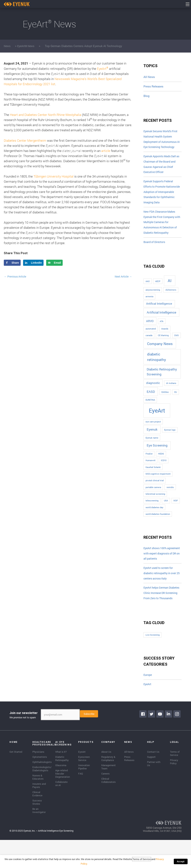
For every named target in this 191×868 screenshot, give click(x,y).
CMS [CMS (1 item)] (176, 349)
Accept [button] (182, 863)
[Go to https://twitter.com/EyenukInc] (152, 744)
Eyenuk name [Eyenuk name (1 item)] (152, 451)
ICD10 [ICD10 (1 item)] (164, 474)
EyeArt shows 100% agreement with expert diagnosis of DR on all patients (158, 571)
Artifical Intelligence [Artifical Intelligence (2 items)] (159, 317)
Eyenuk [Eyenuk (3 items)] (152, 443)
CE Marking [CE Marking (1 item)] (163, 349)
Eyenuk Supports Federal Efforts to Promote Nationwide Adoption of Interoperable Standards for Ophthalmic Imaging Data (161, 202)
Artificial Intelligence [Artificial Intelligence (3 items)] (161, 326)
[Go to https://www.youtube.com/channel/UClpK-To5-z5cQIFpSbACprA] (161, 744)
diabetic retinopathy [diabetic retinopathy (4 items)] (157, 370)
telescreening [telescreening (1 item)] (152, 514)
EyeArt (103, 69)
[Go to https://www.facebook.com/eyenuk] (144, 744)
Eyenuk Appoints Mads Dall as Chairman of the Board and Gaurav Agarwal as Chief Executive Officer (162, 172)
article (106, 151)
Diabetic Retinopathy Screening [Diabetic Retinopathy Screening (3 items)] (162, 386)
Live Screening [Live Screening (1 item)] (153, 664)
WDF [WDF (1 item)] (176, 514)
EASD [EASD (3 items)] (151, 405)
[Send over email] (54, 263)
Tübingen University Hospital (53, 176)
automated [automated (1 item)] (151, 342)
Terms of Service (139, 863)
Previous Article (16, 277)
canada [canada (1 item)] (149, 349)
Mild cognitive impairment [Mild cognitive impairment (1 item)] (158, 487)
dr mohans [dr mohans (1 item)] (171, 397)
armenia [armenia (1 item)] (149, 310)
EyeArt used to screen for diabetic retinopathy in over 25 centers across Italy (161, 594)
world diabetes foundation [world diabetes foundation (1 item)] (158, 528)
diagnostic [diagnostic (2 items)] (153, 397)
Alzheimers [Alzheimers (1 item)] (171, 303)
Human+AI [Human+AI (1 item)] (150, 474)
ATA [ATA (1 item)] (162, 335)
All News (149, 77)
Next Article (122, 277)
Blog (147, 96)
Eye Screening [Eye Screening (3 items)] (157, 459)
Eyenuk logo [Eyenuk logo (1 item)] (170, 443)
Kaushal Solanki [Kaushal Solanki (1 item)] (153, 481)
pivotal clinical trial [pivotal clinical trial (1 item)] (155, 494)
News (7, 46)
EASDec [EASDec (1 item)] (165, 406)
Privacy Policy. (161, 863)
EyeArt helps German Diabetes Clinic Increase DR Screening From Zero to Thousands (161, 618)
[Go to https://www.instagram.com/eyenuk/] (178, 744)
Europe (148, 704)
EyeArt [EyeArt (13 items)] (157, 424)
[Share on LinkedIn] (33, 263)
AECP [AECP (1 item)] (158, 295)
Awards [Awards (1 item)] (165, 342)
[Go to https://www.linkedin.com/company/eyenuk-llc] (169, 744)
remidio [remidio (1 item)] (170, 501)
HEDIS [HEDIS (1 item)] (161, 467)
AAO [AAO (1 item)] (148, 295)
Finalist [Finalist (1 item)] (149, 467)
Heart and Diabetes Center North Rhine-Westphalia (46, 115)
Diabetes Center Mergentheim (25, 140)
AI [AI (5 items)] (170, 294)
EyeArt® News (27, 46)
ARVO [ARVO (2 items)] (150, 335)
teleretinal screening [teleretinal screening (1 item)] (155, 508)
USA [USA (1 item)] (166, 514)
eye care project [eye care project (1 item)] (153, 435)
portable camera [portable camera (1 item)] (153, 501)
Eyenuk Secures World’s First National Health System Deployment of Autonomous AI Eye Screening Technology (162, 143)
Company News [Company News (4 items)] (160, 357)
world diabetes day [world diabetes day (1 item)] (154, 521)
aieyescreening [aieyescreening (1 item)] (153, 303)
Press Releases (153, 86)
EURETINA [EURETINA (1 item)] (150, 414)
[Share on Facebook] (12, 263)
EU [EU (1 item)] (176, 406)
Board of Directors (155, 256)
